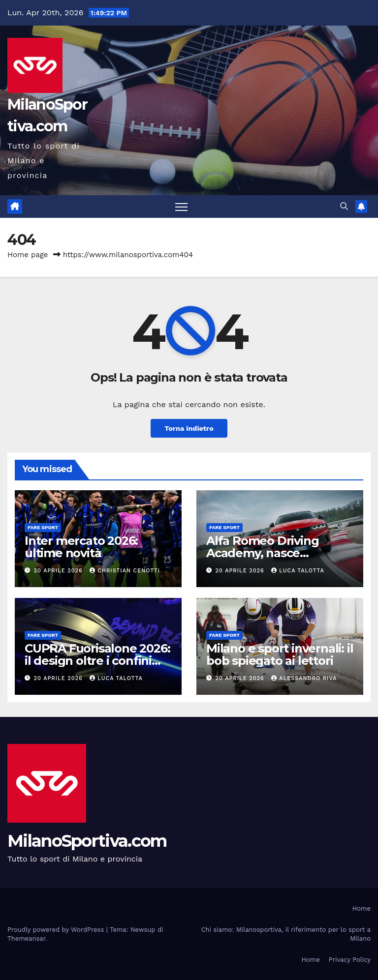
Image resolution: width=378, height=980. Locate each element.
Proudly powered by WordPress (57, 930)
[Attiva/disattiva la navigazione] (181, 207)
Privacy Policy (350, 960)
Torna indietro (189, 428)
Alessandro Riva (304, 678)
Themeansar (26, 938)
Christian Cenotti (125, 571)
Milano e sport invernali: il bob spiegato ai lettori (280, 654)
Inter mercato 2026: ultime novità (81, 547)
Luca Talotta (298, 571)
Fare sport (43, 527)
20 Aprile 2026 (60, 571)
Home (362, 908)
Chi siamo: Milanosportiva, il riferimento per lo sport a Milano (286, 934)
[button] (344, 206)
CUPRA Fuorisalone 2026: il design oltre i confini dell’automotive (97, 661)
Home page (28, 255)
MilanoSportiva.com (87, 841)
